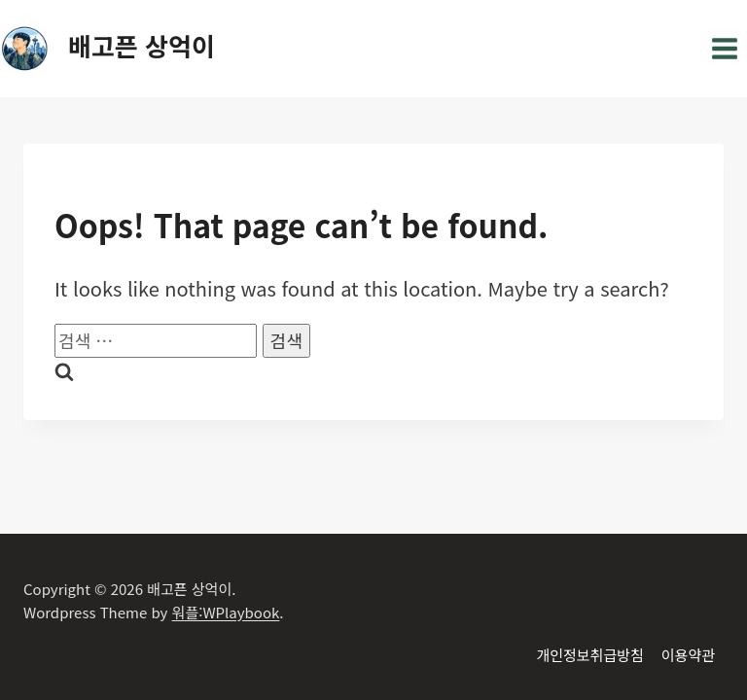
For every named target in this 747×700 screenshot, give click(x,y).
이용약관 (688, 655)
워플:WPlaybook (226, 612)
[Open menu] (724, 48)
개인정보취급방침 (589, 655)
